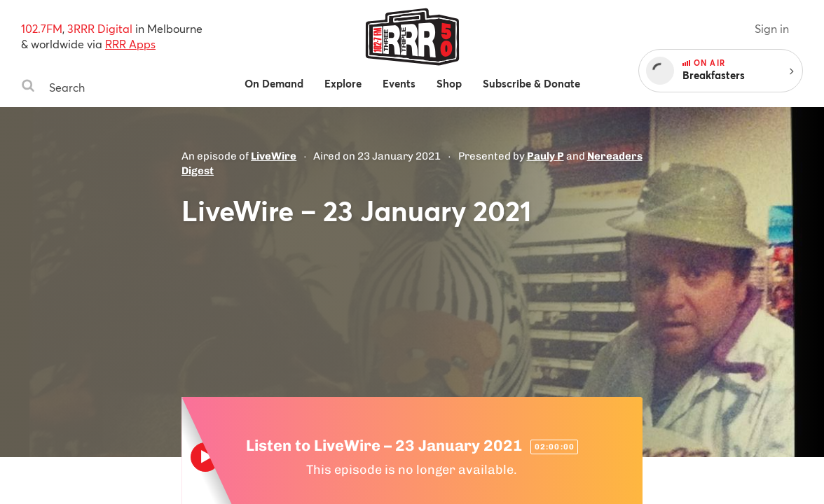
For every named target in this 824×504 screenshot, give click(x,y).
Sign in (772, 28)
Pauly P (545, 156)
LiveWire (274, 156)
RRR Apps (130, 44)
